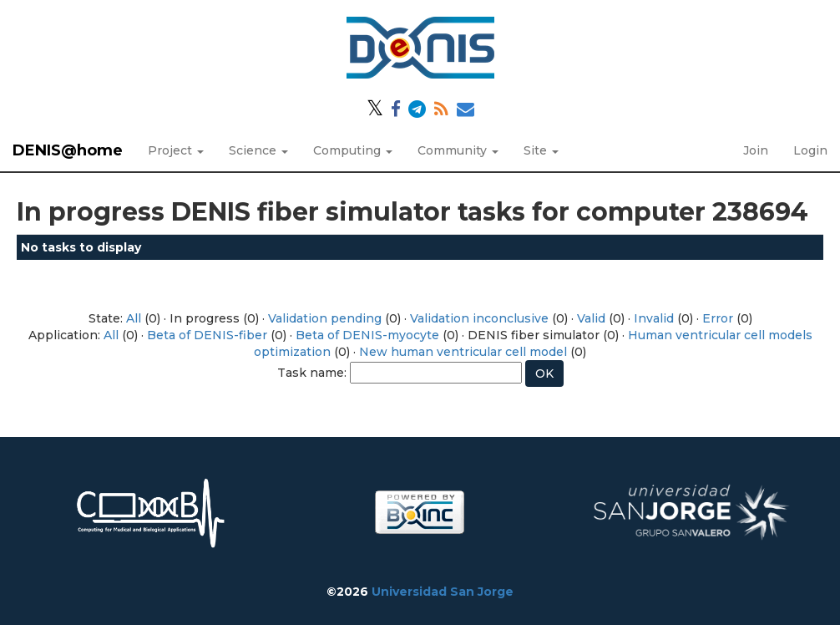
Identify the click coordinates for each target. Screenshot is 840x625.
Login (810, 150)
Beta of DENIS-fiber (207, 335)
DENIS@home (68, 150)
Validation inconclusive (479, 318)
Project (176, 150)
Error (718, 318)
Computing (353, 150)
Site (541, 150)
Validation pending (325, 318)
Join (756, 150)
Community (458, 150)
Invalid (654, 318)
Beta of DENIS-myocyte (367, 335)
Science (258, 150)
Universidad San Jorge (443, 592)
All (134, 318)
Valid (591, 318)
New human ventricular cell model (463, 352)
